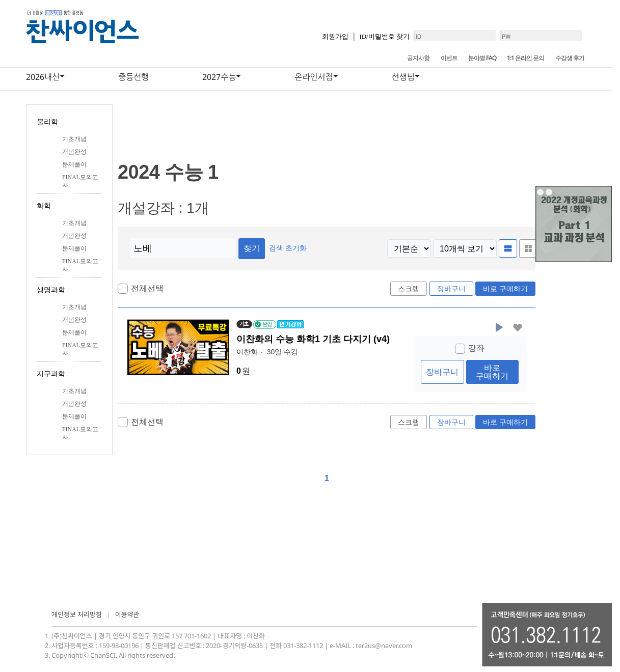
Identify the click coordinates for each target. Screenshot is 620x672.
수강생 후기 (570, 58)
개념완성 (74, 152)
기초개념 (74, 139)
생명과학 (51, 290)
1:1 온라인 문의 (525, 58)
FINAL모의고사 (80, 181)
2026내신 (43, 77)
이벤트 (449, 58)
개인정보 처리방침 (77, 614)
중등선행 (133, 77)
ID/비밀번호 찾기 (351, 40)
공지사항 (418, 58)
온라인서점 (314, 77)
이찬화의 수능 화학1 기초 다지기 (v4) (315, 340)
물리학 (47, 122)
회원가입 (302, 40)
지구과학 (51, 374)
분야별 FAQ (482, 58)
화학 (44, 206)
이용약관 (127, 614)
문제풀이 (74, 164)
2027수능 (219, 77)
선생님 (403, 77)
